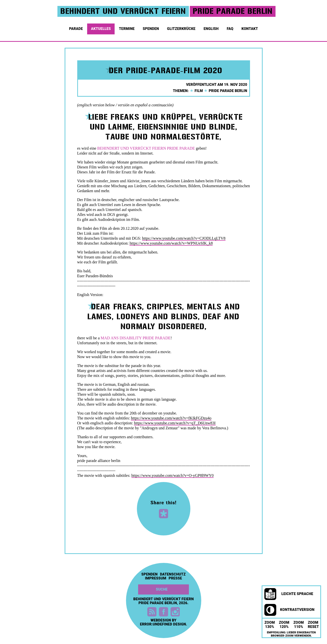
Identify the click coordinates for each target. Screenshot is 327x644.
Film (196, 91)
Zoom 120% (284, 625)
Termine (127, 27)
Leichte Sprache (289, 594)
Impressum (156, 578)
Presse (175, 578)
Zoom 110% (299, 625)
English (211, 27)
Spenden (151, 27)
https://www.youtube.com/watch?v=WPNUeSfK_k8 (171, 243)
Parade (76, 27)
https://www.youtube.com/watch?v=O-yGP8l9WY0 (173, 475)
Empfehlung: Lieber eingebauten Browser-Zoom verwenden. (291, 634)
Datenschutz (173, 575)
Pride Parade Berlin (225, 91)
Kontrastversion (289, 610)
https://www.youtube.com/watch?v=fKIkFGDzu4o (171, 418)
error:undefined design (163, 624)
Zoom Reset (314, 625)
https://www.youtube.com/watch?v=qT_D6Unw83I (175, 423)
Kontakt (250, 27)
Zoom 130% (270, 625)
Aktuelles (101, 27)
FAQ (230, 27)
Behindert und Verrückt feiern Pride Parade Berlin (164, 601)
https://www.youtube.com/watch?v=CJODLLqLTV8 (184, 238)
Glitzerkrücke (182, 27)
